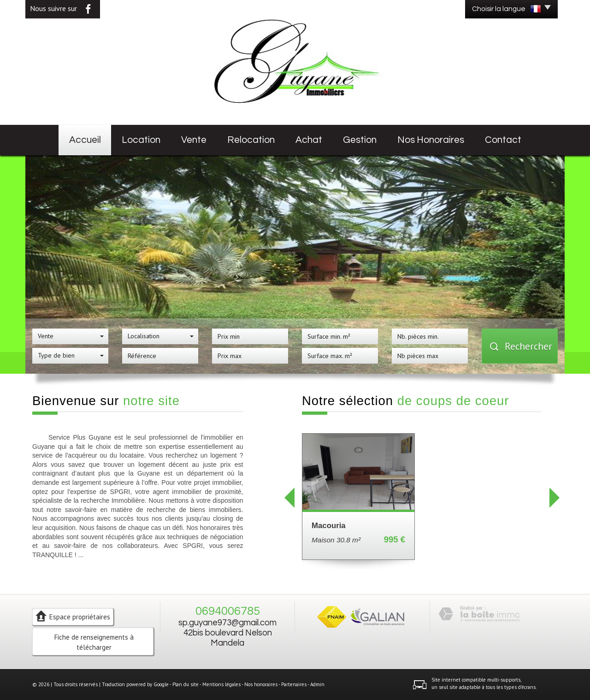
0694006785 (228, 611)
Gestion (360, 140)
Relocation (251, 140)
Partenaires (294, 684)
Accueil (85, 140)
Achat (309, 140)
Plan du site (186, 684)
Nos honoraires (431, 140)
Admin (317, 684)
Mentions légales (221, 684)
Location (141, 140)
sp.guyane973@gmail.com (227, 623)
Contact (503, 140)
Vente (194, 140)
